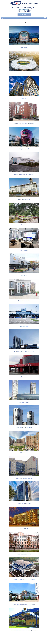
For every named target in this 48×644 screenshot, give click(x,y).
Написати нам (23, 14)
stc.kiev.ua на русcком (24, 9)
